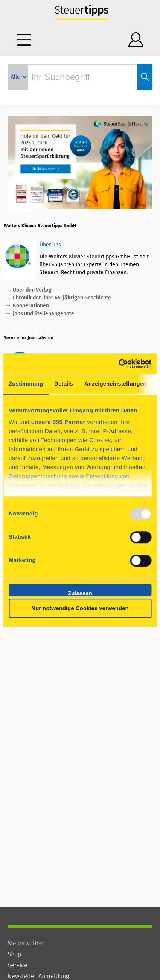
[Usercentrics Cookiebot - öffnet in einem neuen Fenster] (118, 364)
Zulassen (80, 593)
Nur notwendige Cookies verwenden (80, 608)
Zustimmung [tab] (26, 384)
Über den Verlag (32, 290)
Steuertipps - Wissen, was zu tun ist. (82, 13)
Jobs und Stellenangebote (43, 314)
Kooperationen (31, 306)
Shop (14, 954)
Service (18, 965)
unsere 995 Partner (58, 422)
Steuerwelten (25, 943)
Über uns (50, 245)
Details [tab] (64, 384)
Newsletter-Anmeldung (38, 976)
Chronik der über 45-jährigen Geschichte (62, 298)
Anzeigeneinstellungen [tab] (115, 384)
